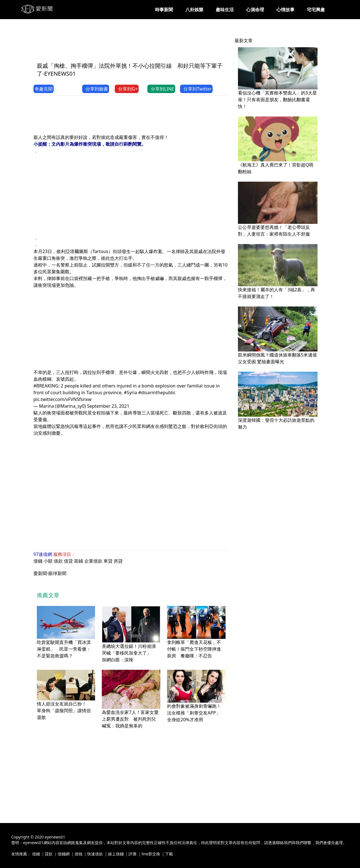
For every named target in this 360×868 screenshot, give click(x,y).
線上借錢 (116, 854)
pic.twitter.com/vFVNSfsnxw (63, 399)
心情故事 (285, 10)
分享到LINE (161, 89)
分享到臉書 (96, 89)
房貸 (118, 561)
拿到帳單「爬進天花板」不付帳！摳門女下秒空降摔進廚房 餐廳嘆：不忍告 (194, 649)
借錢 (38, 561)
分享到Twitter (196, 89)
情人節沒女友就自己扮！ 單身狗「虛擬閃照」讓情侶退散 (64, 711)
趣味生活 (225, 10)
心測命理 (255, 10)
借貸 (68, 561)
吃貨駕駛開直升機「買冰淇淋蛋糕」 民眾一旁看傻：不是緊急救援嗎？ (64, 649)
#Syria (130, 393)
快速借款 (95, 854)
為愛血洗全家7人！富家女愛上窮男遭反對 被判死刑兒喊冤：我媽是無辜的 (130, 719)
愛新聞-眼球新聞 (50, 573)
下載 (169, 854)
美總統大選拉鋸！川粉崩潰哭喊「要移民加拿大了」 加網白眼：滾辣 (129, 653)
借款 (58, 561)
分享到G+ (127, 89)
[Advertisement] (136, 44)
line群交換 (151, 854)
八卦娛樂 (194, 10)
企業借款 (93, 561)
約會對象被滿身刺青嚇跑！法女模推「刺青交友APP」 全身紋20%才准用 (196, 713)
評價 (132, 854)
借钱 (78, 854)
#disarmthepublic (157, 393)
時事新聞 (164, 10)
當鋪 (78, 561)
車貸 (108, 561)
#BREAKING (46, 386)
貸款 (49, 854)
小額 (48, 561)
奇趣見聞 (44, 89)
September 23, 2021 (108, 406)
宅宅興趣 (316, 10)
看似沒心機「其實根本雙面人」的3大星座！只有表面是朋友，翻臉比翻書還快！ (277, 100)
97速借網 (43, 554)
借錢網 (64, 854)
